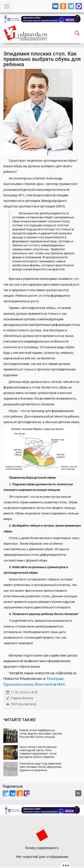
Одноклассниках (18, 684)
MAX (61, 684)
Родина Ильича (22, 698)
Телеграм (55, 679)
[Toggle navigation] (7, 6)
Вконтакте (44, 684)
